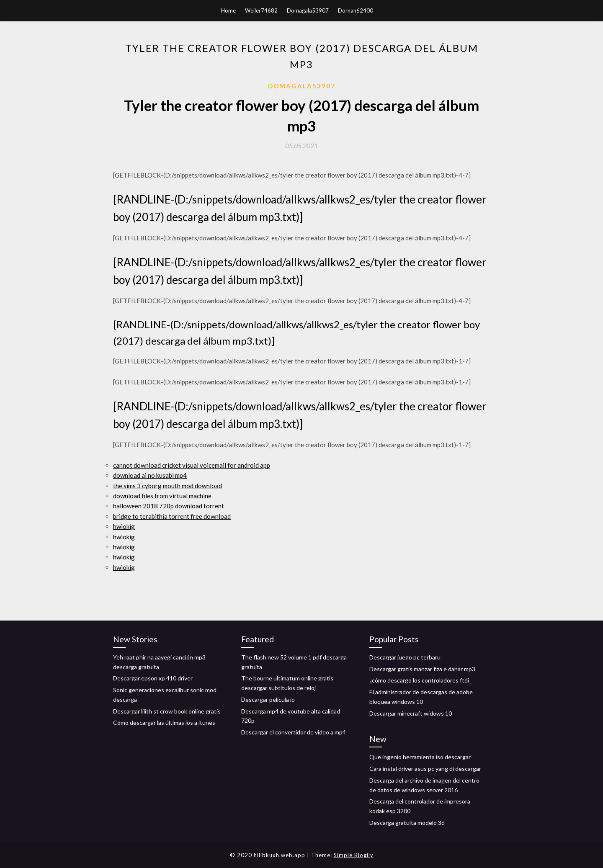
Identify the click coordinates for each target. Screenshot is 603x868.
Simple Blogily (354, 855)
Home (228, 10)
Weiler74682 (261, 10)
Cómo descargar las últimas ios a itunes (164, 722)
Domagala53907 (308, 10)
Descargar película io (268, 699)
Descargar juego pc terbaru (405, 657)
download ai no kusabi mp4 (150, 475)
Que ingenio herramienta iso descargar (420, 757)
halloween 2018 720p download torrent (169, 506)
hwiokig (124, 526)
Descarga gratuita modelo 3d (407, 823)
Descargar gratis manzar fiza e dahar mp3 (422, 669)
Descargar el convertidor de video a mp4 (294, 732)
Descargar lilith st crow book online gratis (167, 711)
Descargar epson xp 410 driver (153, 678)
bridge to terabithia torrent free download (172, 516)
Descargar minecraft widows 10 (411, 713)
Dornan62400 (356, 10)
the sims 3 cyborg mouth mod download (167, 486)
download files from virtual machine (162, 496)
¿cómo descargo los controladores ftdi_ (420, 680)
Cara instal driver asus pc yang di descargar (425, 769)
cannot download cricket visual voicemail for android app (192, 465)
